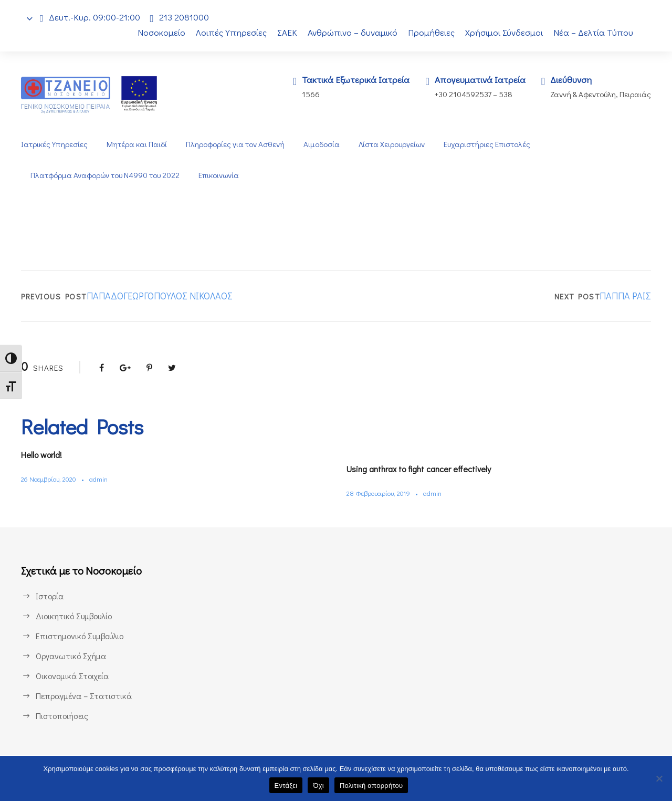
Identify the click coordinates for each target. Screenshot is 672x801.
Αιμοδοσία (321, 144)
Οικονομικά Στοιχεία (72, 676)
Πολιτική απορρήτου (371, 786)
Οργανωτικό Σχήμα (71, 656)
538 (505, 94)
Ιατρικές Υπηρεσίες (54, 144)
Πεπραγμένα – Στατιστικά (83, 696)
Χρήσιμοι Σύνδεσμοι (505, 32)
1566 (304, 94)
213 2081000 (187, 17)
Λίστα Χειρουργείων (393, 144)
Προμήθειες (431, 32)
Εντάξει (286, 786)
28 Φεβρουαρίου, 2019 (381, 493)
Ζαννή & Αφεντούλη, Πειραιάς (600, 94)
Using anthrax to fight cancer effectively (426, 469)
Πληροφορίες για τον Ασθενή (234, 144)
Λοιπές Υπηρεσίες (226, 32)
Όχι (318, 786)
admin (104, 479)
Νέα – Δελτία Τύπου (594, 32)
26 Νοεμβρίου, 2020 (51, 479)
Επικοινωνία (223, 175)
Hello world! (45, 455)
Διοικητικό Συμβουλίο (75, 616)
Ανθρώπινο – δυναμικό (352, 32)
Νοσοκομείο (155, 32)
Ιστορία (49, 596)
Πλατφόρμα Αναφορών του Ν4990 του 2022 (107, 175)
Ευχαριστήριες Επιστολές (490, 144)
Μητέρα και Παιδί (136, 144)
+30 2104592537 (460, 94)
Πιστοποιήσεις (62, 716)
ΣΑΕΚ (284, 32)
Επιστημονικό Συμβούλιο (82, 636)
